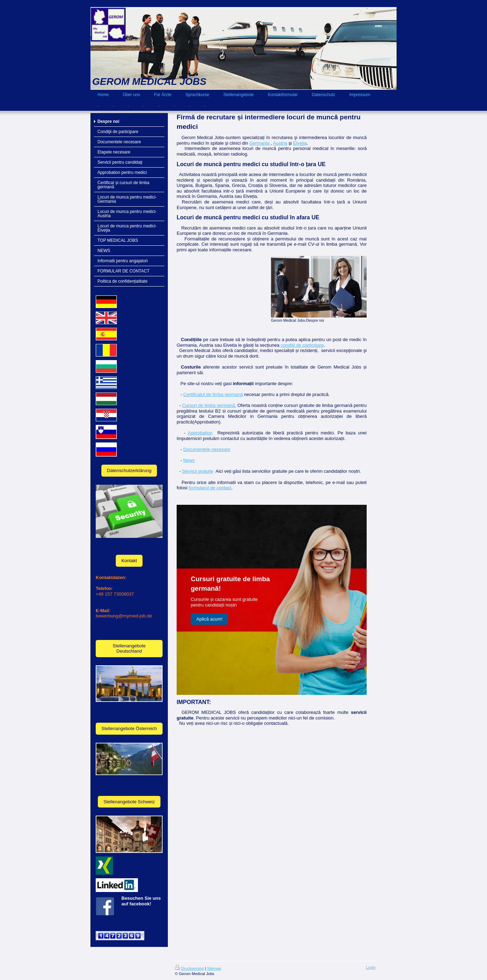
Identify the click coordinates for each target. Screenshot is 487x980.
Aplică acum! (209, 619)
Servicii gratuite (198, 471)
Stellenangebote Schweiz (129, 802)
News (189, 460)
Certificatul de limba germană (213, 394)
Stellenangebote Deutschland (129, 649)
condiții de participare (302, 345)
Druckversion (189, 968)
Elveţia (300, 143)
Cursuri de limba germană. (209, 405)
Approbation (200, 433)
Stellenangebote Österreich (129, 728)
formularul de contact (210, 488)
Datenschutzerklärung (129, 470)
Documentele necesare (207, 449)
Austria (280, 143)
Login (371, 967)
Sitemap (214, 968)
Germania (260, 143)
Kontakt (129, 561)
